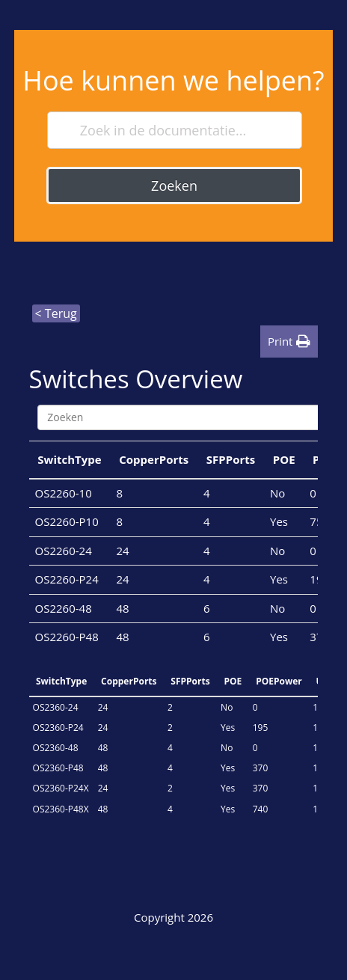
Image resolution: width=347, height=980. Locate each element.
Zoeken (174, 186)
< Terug (56, 313)
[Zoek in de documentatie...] (175, 130)
